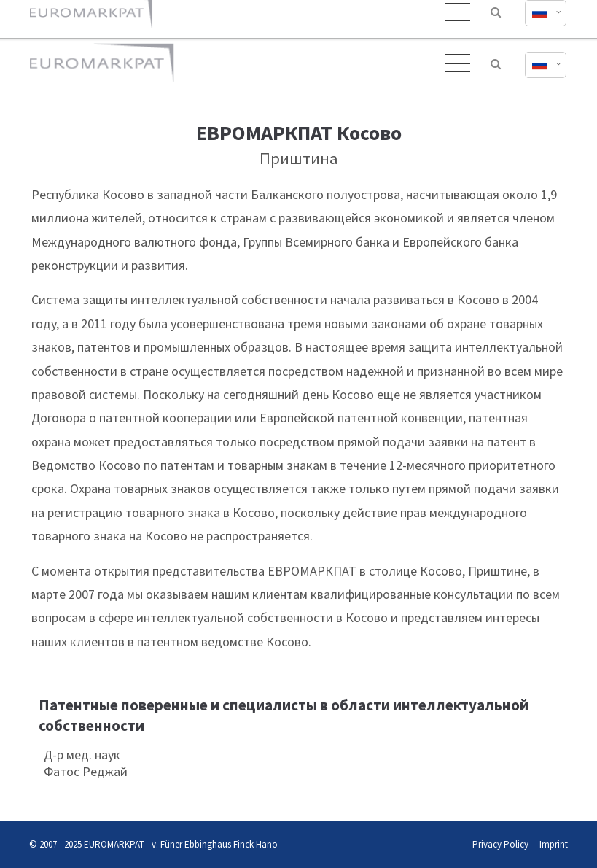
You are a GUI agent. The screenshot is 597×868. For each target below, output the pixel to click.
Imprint (554, 844)
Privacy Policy (500, 844)
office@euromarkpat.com (393, 13)
